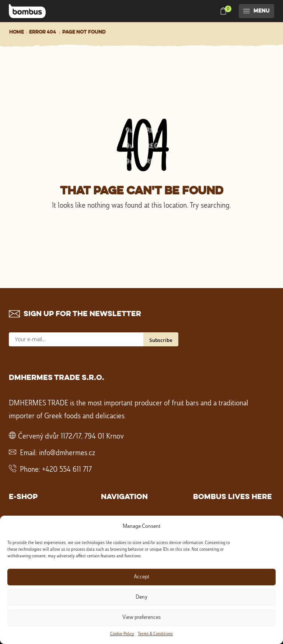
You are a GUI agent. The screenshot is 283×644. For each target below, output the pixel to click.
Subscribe (161, 340)
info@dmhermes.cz (67, 453)
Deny (141, 597)
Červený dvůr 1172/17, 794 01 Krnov (71, 437)
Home (17, 32)
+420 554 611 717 (67, 470)
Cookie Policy (122, 634)
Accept (141, 577)
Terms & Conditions (155, 634)
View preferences (141, 618)
